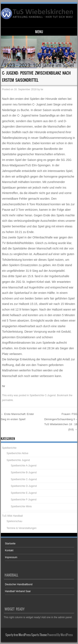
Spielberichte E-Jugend (24, 493)
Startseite (10, 544)
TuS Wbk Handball (12, 516)
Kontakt (9, 550)
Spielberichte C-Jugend (43, 395)
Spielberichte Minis (21, 506)
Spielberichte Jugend (18, 460)
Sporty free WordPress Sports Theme (26, 635)
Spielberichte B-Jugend (24, 472)
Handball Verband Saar (18, 591)
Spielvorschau (14, 521)
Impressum (11, 557)
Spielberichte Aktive (17, 453)
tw (42, 89)
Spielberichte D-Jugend (24, 486)
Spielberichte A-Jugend (24, 466)
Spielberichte (9, 448)
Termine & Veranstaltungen (21, 528)
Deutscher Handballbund (19, 584)
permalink (7, 400)
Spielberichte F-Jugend (24, 500)
